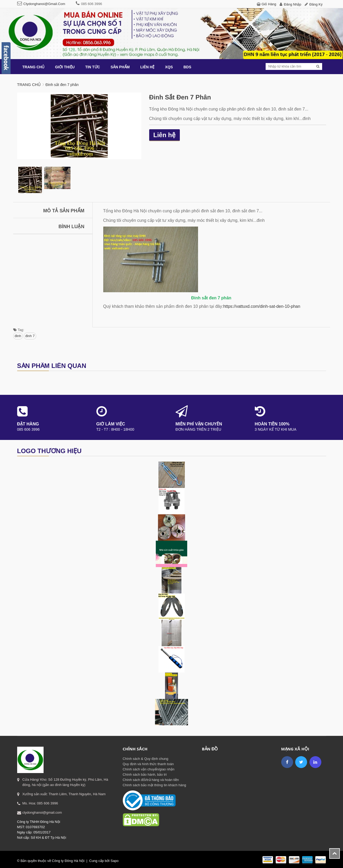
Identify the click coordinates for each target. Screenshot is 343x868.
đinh (18, 336)
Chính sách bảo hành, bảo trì (145, 775)
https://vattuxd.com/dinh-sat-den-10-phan (262, 306)
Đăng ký (316, 4)
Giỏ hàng (269, 4)
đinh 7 (30, 336)
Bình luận (72, 227)
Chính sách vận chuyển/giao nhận (149, 769)
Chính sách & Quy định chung (146, 759)
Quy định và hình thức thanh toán (148, 764)
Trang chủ (29, 85)
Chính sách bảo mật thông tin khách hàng (154, 785)
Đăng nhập (293, 4)
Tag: (19, 330)
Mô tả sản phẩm (64, 211)
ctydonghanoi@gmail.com (44, 4)
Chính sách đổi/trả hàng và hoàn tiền (151, 780)
